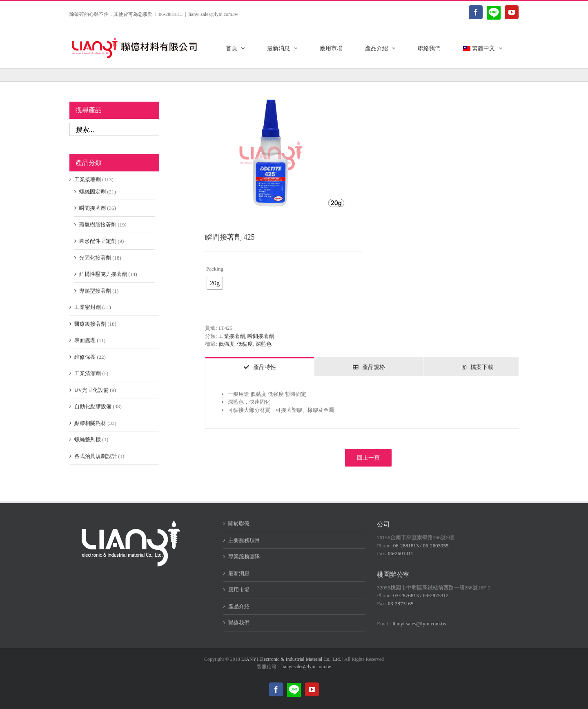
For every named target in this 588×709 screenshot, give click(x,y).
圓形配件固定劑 (98, 241)
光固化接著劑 (95, 258)
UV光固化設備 (91, 390)
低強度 (226, 344)
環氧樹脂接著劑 (98, 225)
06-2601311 (401, 553)
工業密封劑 (88, 307)
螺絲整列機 (88, 439)
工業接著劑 (232, 336)
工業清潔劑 (88, 373)
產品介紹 (239, 606)
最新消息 (239, 573)
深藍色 (264, 344)
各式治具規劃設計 (96, 456)
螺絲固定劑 (92, 192)
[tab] (260, 367)
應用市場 (239, 590)
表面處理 (85, 340)
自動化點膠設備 (93, 406)
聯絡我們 (239, 623)
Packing (215, 269)
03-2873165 (401, 603)
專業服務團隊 (244, 557)
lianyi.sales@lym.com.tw (213, 14)
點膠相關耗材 (90, 423)
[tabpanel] (368, 402)
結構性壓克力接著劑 (103, 274)
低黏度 (245, 344)
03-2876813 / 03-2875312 (421, 595)
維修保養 (85, 357)
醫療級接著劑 (90, 324)
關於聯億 (239, 523)
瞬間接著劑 (261, 336)
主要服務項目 (244, 540)
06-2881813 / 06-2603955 (421, 546)
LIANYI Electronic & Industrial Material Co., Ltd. (291, 659)
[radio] (215, 283)
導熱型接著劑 (95, 291)
